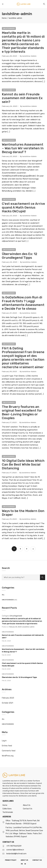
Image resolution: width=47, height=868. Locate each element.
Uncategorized (8, 600)
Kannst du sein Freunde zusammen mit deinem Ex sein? (22, 98)
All (3, 595)
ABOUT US (24, 860)
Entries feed (7, 746)
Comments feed (9, 751)
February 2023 (8, 698)
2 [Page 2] (20, 549)
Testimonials (8, 812)
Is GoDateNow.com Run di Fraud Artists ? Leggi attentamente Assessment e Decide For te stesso (23, 303)
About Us (27, 805)
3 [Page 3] (27, 549)
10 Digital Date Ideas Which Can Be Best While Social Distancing (23, 464)
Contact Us (28, 809)
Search (43, 577)
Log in (4, 741)
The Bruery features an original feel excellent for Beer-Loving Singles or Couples (22, 412)
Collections (7, 809)
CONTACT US (37, 860)
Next (33, 549)
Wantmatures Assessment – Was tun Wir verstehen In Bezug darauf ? (23, 148)
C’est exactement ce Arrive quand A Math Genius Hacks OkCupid (23, 207)
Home (5, 805)
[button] (3, 4)
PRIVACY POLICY (11, 860)
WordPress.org (8, 756)
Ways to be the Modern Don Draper (23, 513)
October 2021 (7, 703)
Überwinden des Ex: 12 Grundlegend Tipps (19, 677)
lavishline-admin (29, 627)
